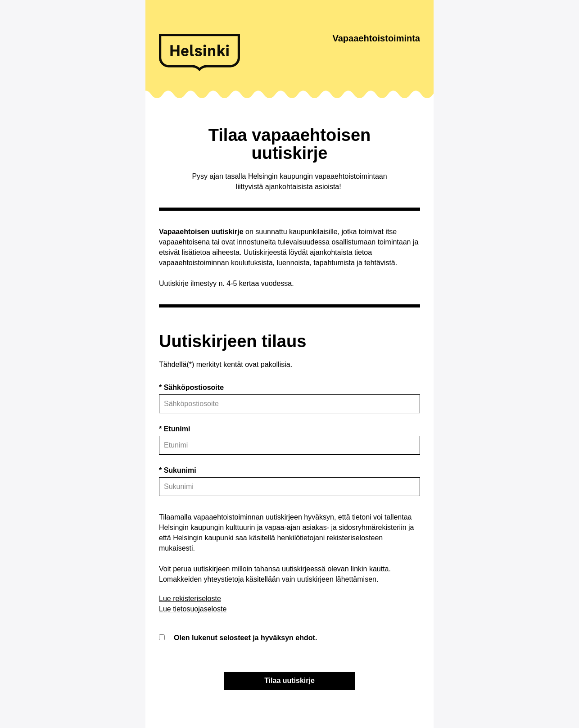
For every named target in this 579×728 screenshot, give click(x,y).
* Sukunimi (178, 470)
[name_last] (289, 487)
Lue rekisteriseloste (190, 599)
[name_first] (289, 445)
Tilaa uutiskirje (289, 681)
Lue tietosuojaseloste (193, 609)
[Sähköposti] (289, 404)
